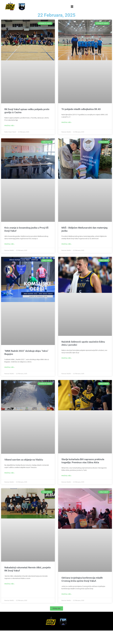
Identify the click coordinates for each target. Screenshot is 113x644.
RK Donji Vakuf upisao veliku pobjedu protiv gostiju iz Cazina (27, 111)
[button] (72, 7)
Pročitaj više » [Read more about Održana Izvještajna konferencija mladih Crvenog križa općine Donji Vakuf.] (67, 594)
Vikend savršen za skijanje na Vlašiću (24, 460)
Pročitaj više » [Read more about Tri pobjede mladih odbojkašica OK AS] (67, 122)
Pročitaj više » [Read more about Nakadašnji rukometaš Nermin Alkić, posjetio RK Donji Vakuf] (10, 584)
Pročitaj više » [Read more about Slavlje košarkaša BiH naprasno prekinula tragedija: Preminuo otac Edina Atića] (67, 476)
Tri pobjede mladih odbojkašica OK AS (81, 109)
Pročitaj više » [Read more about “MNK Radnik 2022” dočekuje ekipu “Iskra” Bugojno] (10, 367)
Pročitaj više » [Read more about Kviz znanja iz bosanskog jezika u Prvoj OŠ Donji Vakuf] (10, 244)
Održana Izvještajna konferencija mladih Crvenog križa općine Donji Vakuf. (82, 579)
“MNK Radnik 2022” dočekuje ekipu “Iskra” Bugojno (26, 352)
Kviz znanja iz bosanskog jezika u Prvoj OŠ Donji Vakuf (26, 229)
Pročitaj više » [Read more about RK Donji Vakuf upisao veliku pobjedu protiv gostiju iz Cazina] (10, 126)
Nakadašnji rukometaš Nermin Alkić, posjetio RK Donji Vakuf (28, 569)
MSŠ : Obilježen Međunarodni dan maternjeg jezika (84, 229)
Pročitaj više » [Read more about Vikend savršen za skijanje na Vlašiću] (10, 473)
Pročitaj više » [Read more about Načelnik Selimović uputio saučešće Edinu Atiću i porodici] (67, 358)
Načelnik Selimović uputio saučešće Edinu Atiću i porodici (83, 343)
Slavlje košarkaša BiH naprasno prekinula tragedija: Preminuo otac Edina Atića (83, 461)
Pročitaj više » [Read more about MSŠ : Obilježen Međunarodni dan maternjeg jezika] (67, 244)
